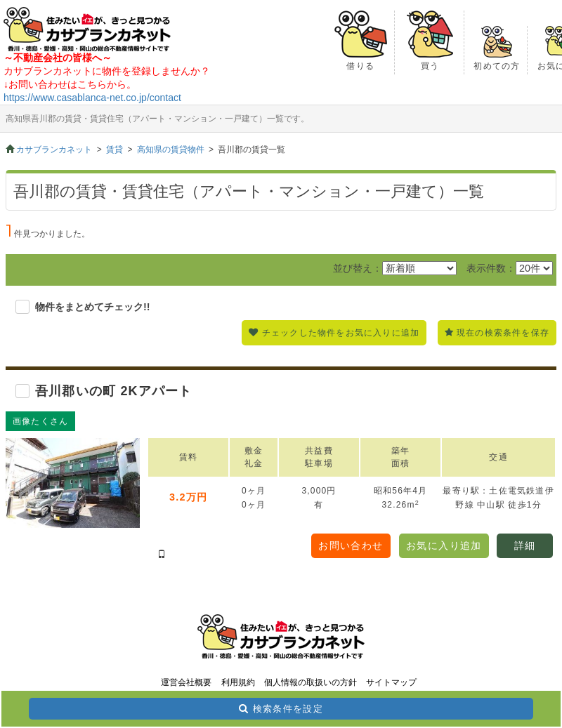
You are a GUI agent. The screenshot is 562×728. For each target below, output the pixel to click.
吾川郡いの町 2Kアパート (114, 391)
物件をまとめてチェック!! (93, 307)
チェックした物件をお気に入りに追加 (341, 333)
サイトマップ (391, 682)
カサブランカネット (54, 150)
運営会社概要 (186, 682)
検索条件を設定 (288, 709)
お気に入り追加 (444, 545)
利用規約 (238, 682)
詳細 (525, 545)
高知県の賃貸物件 (171, 150)
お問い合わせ (351, 545)
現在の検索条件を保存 (503, 333)
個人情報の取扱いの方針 (311, 682)
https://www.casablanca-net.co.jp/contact (92, 98)
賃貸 (115, 150)
